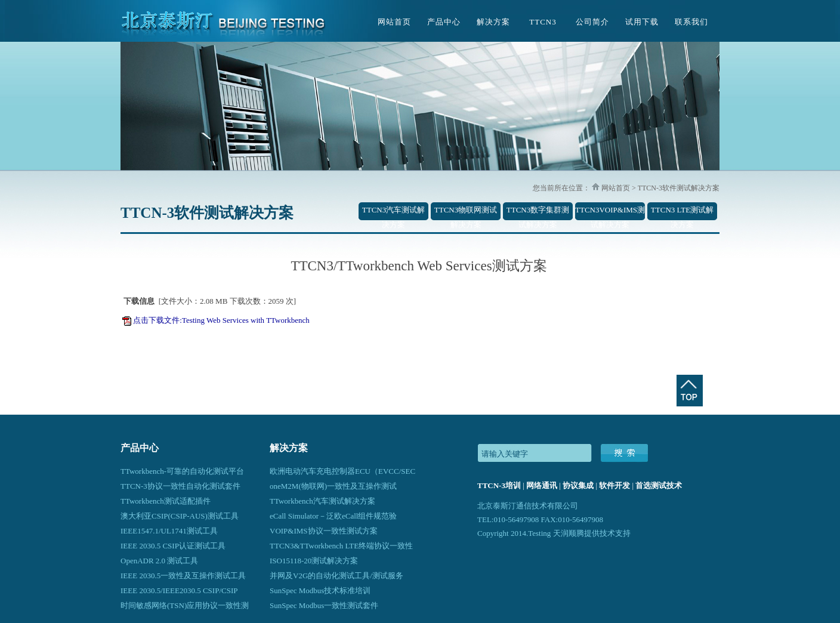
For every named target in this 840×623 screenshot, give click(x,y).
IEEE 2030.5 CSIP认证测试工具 (173, 546)
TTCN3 (543, 22)
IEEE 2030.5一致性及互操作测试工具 (183, 576)
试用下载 (642, 22)
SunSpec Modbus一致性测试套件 (324, 605)
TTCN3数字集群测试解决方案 (538, 213)
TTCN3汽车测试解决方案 (393, 213)
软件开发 (614, 485)
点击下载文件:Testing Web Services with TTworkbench (221, 320)
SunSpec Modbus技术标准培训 (320, 590)
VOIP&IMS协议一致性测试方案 (324, 531)
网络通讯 (542, 485)
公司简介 (592, 22)
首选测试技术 (659, 485)
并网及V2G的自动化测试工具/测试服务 (336, 576)
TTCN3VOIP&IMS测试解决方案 (610, 213)
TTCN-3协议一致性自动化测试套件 (180, 486)
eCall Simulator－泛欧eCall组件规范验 (333, 516)
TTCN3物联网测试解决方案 (466, 213)
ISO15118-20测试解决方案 (314, 561)
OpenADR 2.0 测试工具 (159, 561)
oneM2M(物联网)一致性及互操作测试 (333, 486)
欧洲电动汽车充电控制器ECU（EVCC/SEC (342, 471)
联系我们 (691, 22)
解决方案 (493, 22)
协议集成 (578, 485)
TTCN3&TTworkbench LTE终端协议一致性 (341, 546)
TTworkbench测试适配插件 (166, 501)
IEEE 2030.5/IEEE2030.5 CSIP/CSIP (179, 590)
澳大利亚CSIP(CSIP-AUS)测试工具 (180, 516)
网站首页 (394, 22)
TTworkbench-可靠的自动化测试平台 (182, 471)
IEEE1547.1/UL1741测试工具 (169, 531)
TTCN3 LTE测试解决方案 (682, 213)
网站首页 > (618, 188)
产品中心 (444, 22)
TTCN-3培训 (499, 485)
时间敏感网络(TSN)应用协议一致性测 (185, 605)
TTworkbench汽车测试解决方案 (322, 501)
